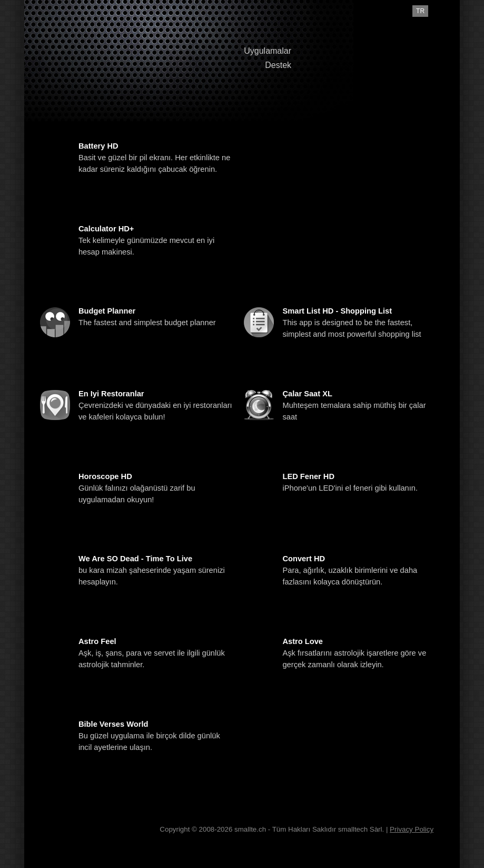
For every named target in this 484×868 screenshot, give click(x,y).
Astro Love (303, 641)
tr (420, 11)
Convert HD (304, 559)
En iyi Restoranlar (111, 394)
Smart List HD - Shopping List (337, 311)
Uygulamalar (268, 51)
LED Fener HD (308, 476)
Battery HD (98, 146)
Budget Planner (107, 311)
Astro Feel (97, 641)
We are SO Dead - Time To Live (135, 559)
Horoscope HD (105, 476)
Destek (278, 65)
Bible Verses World (113, 724)
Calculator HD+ (106, 229)
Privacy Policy (412, 829)
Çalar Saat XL (307, 394)
